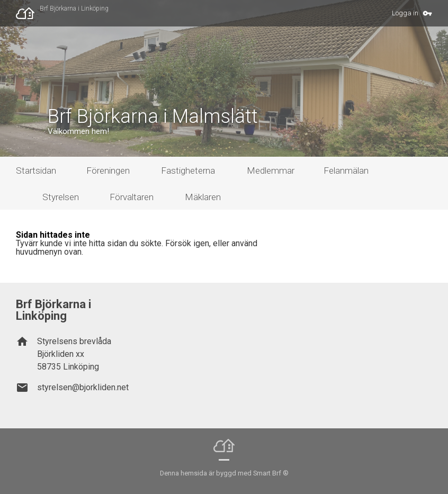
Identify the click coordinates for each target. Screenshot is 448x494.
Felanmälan (346, 170)
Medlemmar (271, 170)
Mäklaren (203, 197)
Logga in (405, 13)
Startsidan (36, 170)
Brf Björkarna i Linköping (74, 8)
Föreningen (108, 170)
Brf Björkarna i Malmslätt (153, 116)
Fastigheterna (188, 170)
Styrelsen (61, 197)
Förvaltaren (132, 197)
